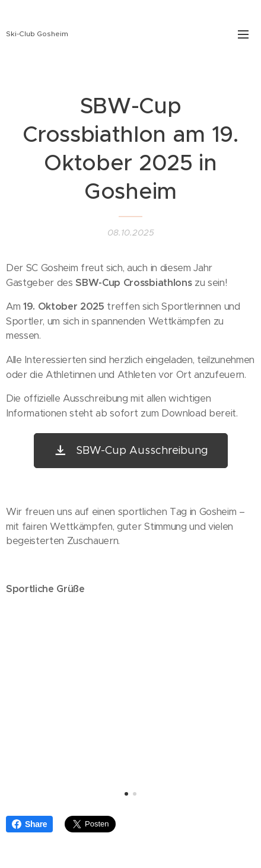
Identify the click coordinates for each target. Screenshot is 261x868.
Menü (243, 34)
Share (29, 824)
